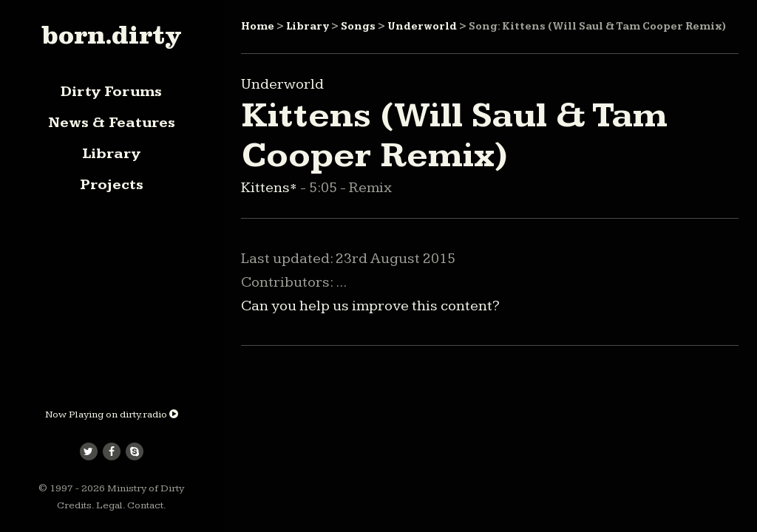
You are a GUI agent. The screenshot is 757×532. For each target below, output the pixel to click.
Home (258, 27)
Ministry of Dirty (146, 488)
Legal (109, 505)
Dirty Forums (111, 92)
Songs (358, 27)
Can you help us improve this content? (370, 306)
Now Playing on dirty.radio (112, 415)
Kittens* (271, 188)
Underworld (422, 27)
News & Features (112, 123)
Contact (145, 505)
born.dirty (111, 35)
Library (111, 154)
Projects (112, 185)
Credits (74, 505)
